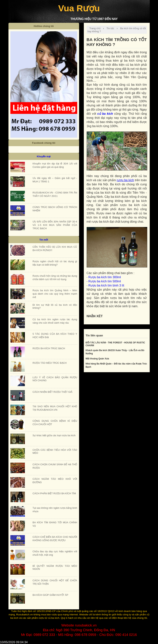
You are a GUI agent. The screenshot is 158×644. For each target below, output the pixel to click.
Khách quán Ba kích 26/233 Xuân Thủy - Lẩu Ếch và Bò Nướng (115, 352)
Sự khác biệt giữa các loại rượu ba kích (54, 435)
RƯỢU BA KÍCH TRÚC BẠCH (49, 348)
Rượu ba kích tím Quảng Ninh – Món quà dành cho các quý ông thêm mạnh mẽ (55, 294)
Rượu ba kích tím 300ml (105, 277)
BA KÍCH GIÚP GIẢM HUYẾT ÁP (50, 595)
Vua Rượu (79, 8)
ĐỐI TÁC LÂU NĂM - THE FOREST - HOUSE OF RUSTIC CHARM (115, 344)
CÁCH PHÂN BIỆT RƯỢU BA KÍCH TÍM (54, 493)
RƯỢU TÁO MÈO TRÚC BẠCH (50, 363)
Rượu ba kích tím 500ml (105, 281)
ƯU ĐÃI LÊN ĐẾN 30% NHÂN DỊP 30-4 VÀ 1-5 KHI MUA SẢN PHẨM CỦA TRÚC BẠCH (55, 225)
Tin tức (110, 28)
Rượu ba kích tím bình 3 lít (106, 285)
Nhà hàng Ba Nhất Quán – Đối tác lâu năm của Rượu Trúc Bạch (116, 365)
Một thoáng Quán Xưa (97, 359)
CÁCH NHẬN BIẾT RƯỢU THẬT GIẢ (52, 392)
